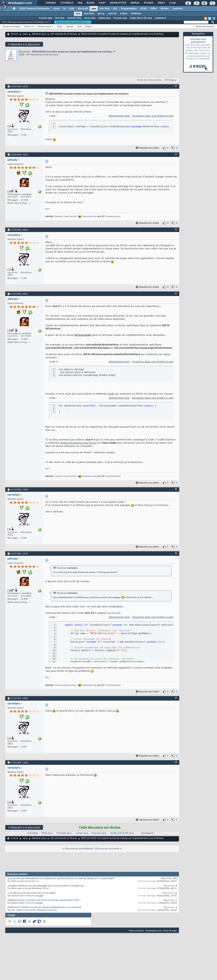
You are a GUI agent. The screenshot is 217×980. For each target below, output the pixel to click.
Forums (50, 3)
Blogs (90, 3)
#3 (176, 229)
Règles (88, 26)
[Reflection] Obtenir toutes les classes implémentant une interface (44, 908)
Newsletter (118, 3)
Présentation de (94, 217)
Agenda (70, 26)
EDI (115, 9)
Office (154, 9)
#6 (176, 553)
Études (148, 3)
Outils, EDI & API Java (141, 18)
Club (172, 3)
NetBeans (136, 14)
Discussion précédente (79, 849)
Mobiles (165, 9)
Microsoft (83, 9)
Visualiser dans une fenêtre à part (153, 116)
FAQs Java (47, 833)
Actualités (33, 833)
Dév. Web (105, 9)
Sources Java (120, 18)
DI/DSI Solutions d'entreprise (34, 9)
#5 (176, 489)
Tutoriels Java (74, 18)
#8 (176, 762)
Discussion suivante (107, 849)
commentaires (113, 217)
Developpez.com (154, 930)
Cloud (56, 9)
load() (111, 394)
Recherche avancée (205, 26)
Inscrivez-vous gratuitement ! (73, 22)
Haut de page (170, 930)
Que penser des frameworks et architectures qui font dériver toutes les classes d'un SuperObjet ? (61, 879)
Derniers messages (11, 26)
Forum (15, 34)
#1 (176, 86)
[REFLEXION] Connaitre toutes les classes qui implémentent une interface (72, 52)
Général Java (39, 34)
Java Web (89, 14)
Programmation (129, 9)
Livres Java (90, 18)
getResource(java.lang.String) (78, 443)
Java (94, 9)
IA (64, 9)
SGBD (144, 9)
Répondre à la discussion (24, 44)
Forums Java (45, 18)
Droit (161, 3)
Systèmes (178, 9)
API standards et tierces (64, 34)
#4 (176, 293)
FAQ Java (59, 18)
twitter (73, 217)
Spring (101, 14)
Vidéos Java (104, 18)
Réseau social (44, 26)
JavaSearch (161, 18)
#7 (176, 698)
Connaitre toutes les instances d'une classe (31, 893)
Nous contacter (136, 930)
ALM (72, 9)
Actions (28, 26)
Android (112, 14)
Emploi (135, 3)
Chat (102, 3)
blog (66, 217)
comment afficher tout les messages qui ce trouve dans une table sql (45, 886)
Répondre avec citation (148, 148)
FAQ (80, 3)
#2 (176, 154)
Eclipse (124, 14)
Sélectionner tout (119, 116)
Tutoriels (66, 3)
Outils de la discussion (149, 80)
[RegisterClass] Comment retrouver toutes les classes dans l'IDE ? (44, 900)
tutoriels (59, 217)
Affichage (169, 80)
